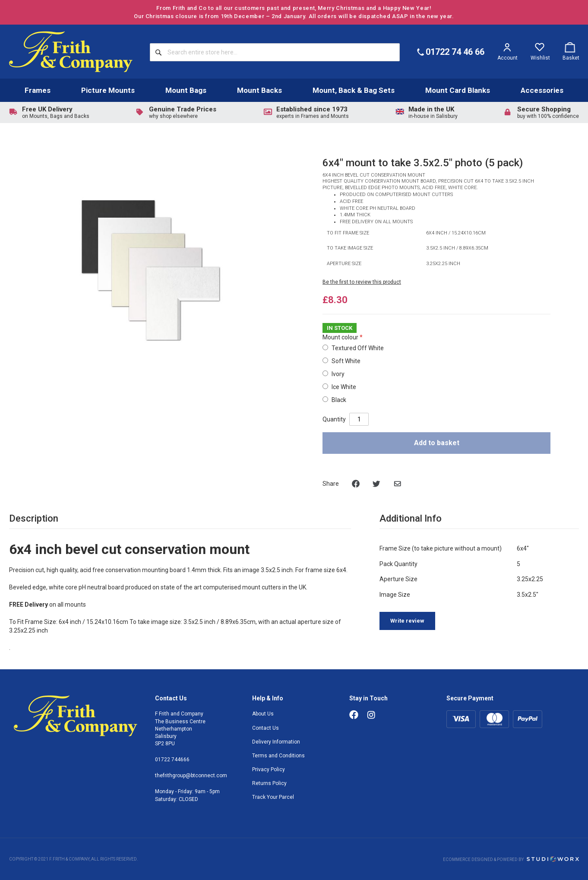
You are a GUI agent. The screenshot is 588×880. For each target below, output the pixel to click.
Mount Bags (186, 90)
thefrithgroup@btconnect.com (191, 776)
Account (507, 58)
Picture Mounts (108, 90)
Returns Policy (269, 783)
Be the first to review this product (362, 282)
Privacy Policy (269, 769)
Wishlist (540, 58)
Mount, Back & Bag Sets (354, 90)
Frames (38, 90)
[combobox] (275, 52)
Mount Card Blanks (458, 90)
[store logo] (71, 52)
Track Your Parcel (273, 797)
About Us (263, 714)
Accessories (542, 90)
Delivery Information (276, 742)
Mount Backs (259, 90)
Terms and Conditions (278, 756)
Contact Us (266, 728)
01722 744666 (172, 760)
